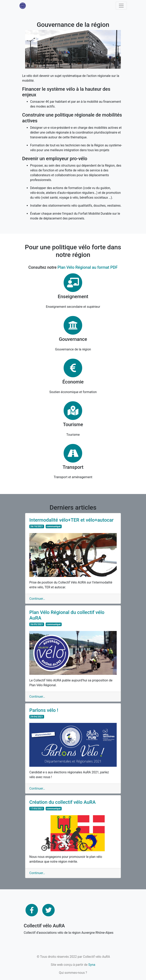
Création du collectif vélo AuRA (62, 802)
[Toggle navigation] (121, 6)
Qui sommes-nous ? (73, 973)
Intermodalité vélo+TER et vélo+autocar (72, 520)
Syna (92, 965)
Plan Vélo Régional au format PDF (87, 267)
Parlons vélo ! (44, 710)
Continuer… (37, 599)
